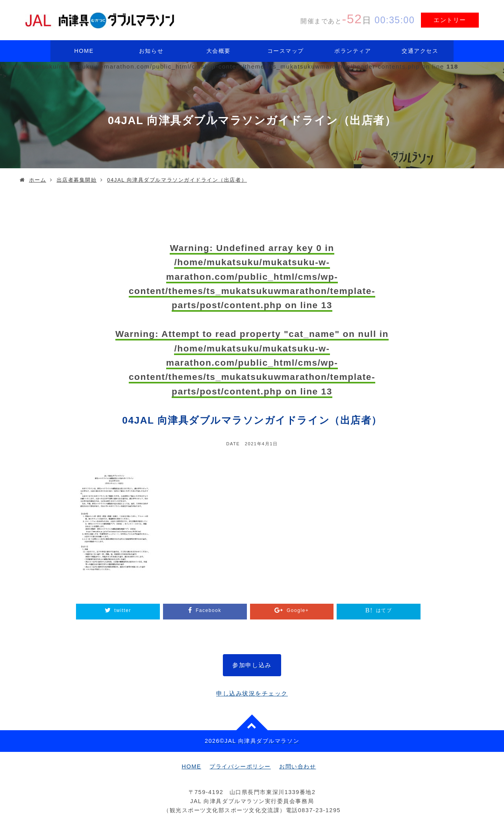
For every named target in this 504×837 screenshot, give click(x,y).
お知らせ (151, 51)
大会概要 (219, 51)
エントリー (450, 20)
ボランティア (353, 51)
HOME (84, 51)
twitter (123, 610)
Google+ (298, 610)
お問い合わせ (297, 766)
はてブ (384, 610)
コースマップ (286, 51)
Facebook (208, 610)
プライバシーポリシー (240, 766)
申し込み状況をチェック (252, 693)
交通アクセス (420, 51)
